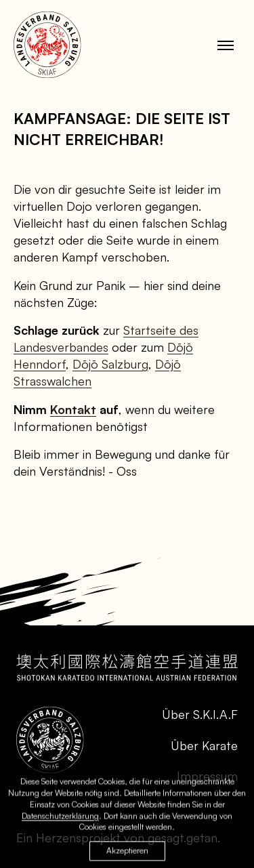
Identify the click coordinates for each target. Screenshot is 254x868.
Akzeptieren (127, 853)
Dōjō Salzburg (110, 364)
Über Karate (204, 745)
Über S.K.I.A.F (200, 714)
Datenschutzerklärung (60, 818)
